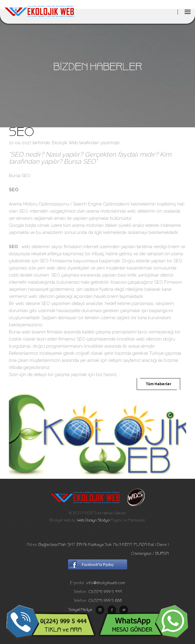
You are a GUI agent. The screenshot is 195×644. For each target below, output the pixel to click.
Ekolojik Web (65, 143)
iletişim (115, 360)
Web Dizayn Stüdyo (93, 521)
